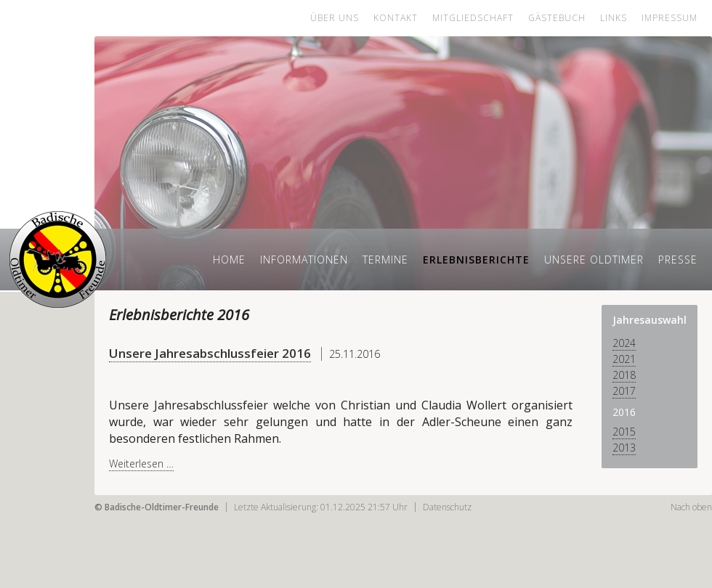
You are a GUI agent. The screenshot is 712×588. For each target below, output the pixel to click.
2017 (624, 391)
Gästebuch (557, 18)
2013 (624, 448)
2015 (624, 432)
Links (614, 18)
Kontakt (396, 18)
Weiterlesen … (141, 464)
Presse (678, 260)
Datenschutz (447, 507)
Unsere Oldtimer (594, 260)
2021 (624, 359)
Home (229, 260)
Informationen (304, 260)
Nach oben (691, 507)
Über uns (335, 18)
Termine (385, 260)
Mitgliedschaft (473, 18)
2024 (624, 343)
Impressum (669, 18)
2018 (624, 375)
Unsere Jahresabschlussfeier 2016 (210, 353)
